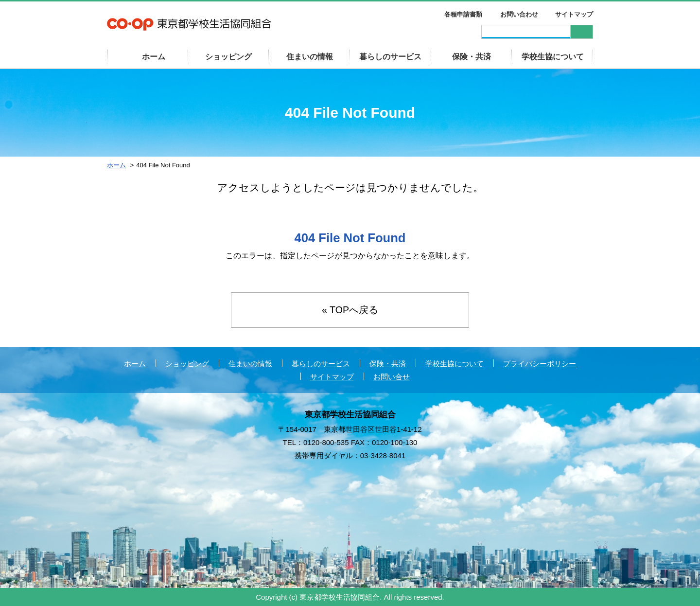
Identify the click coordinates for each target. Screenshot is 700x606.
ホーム (135, 364)
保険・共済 (472, 57)
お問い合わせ (519, 14)
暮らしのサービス (390, 57)
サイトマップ (574, 14)
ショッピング (228, 57)
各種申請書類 (463, 14)
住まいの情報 (310, 57)
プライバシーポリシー (540, 364)
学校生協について (553, 57)
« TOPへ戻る (350, 310)
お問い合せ (392, 377)
